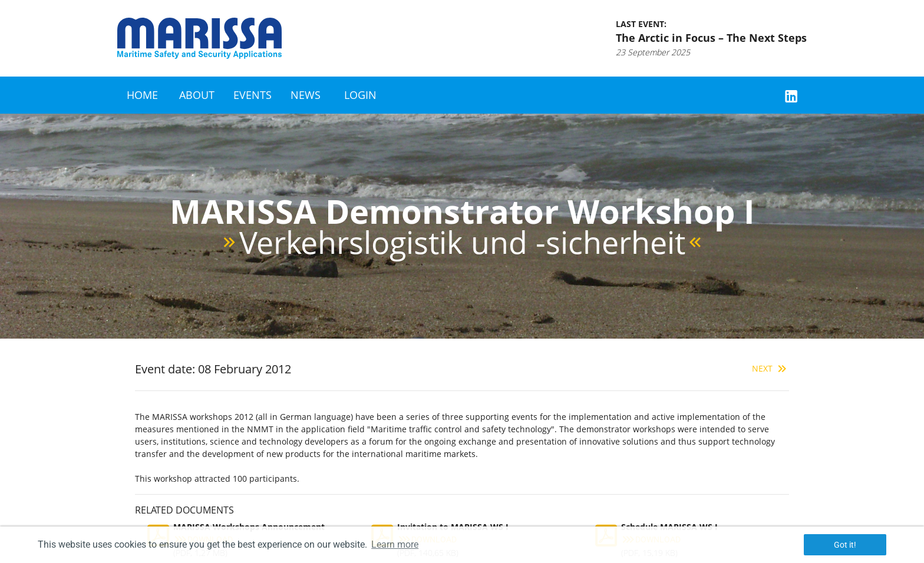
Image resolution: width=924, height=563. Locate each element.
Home (142, 95)
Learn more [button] (395, 544)
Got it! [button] (845, 545)
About (197, 95)
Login (360, 95)
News (306, 95)
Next (770, 368)
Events (253, 95)
